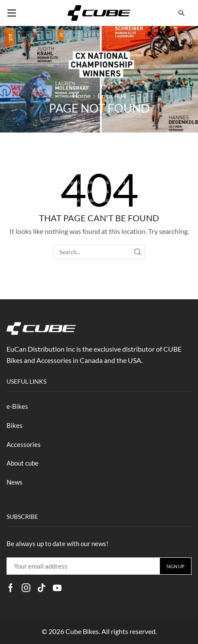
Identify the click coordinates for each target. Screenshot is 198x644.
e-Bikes (17, 406)
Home (81, 95)
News (15, 482)
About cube (23, 463)
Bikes (15, 425)
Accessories (24, 444)
